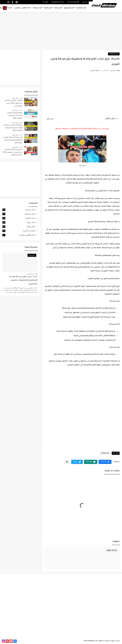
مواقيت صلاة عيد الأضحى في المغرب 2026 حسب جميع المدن (13, 103)
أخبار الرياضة (38, 8)
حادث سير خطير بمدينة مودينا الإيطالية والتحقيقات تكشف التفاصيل (23, 280)
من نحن (85, 2)
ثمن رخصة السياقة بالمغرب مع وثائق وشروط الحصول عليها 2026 (13, 140)
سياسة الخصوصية (58, 2)
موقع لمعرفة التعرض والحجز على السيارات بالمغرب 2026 (15, 116)
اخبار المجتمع (69, 8)
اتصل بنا (45, 2)
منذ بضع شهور (16, 98)
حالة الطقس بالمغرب (23, 8)
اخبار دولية (58, 8)
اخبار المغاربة (81, 8)
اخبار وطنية (48, 8)
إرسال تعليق (112, 550)
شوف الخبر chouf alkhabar (93, 641)
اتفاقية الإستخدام (73, 2)
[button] (105, 462)
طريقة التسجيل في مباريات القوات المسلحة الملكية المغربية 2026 (13, 128)
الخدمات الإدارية (19, 231)
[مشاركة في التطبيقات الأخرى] (67, 462)
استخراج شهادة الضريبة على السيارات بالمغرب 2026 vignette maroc (13, 152)
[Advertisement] (61, 31)
